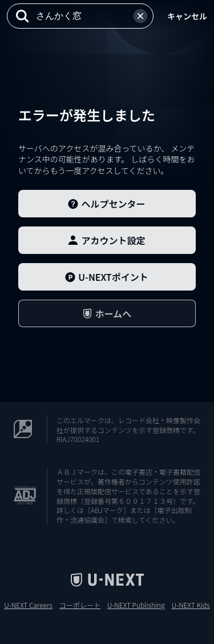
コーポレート (80, 605)
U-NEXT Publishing (136, 605)
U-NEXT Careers (28, 605)
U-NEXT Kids (191, 605)
